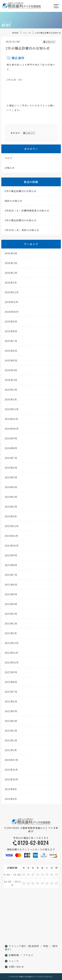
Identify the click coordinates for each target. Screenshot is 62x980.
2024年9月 (11, 440)
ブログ (8, 159)
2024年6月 (11, 469)
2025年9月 (11, 323)
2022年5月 (11, 712)
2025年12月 (12, 293)
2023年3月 (11, 615)
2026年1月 (11, 284)
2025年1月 (11, 401)
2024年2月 (11, 508)
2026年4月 (11, 254)
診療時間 (14, 955)
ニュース (27, 33)
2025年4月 (11, 371)
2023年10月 (12, 547)
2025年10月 (12, 313)
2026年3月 (11, 264)
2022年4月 (11, 722)
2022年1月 (11, 751)
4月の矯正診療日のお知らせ (21, 221)
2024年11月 (11, 420)
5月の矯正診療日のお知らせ (21, 192)
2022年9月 (11, 673)
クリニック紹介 (18, 946)
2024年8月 (11, 449)
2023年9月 (11, 556)
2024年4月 (11, 488)
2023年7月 (11, 576)
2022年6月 (11, 703)
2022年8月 (11, 683)
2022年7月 (11, 693)
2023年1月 (11, 634)
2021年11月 (11, 771)
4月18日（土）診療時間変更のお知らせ (27, 212)
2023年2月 (11, 625)
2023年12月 (12, 527)
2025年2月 (11, 391)
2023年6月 (11, 586)
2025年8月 (11, 332)
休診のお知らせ (13, 202)
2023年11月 (11, 537)
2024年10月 (12, 430)
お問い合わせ (16, 967)
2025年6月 (11, 352)
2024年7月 (11, 459)
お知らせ (50, 43)
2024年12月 (12, 410)
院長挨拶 (34, 946)
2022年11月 (11, 654)
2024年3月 (11, 498)
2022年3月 (11, 732)
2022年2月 (11, 742)
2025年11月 (11, 303)
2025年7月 (11, 342)
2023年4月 (11, 605)
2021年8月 (11, 790)
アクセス (28, 955)
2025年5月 (11, 362)
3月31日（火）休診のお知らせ (22, 231)
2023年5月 (11, 595)
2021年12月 (11, 761)
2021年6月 (11, 800)
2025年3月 (11, 381)
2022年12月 (12, 644)
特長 (46, 946)
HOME (15, 33)
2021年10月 (11, 781)
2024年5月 (11, 479)
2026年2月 (11, 274)
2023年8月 (11, 566)
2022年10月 (12, 664)
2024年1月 (11, 517)
